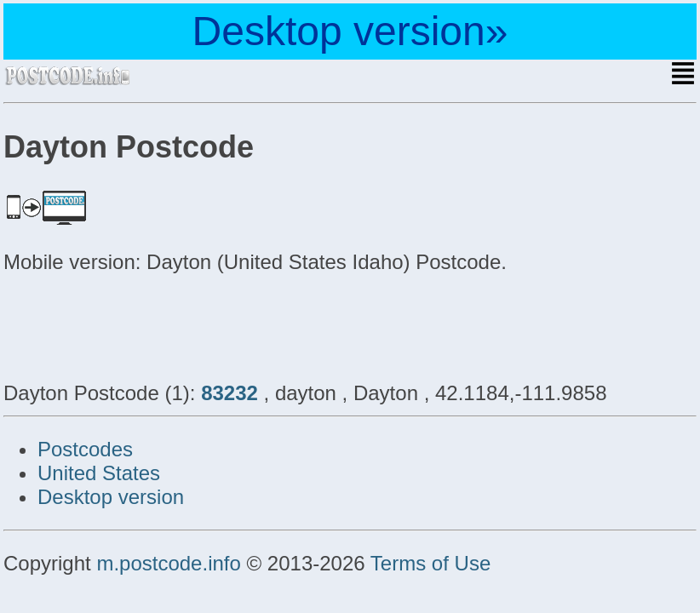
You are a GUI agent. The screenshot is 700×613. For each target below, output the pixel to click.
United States (99, 473)
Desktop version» (350, 31)
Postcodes (85, 449)
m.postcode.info (168, 563)
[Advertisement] (140, 325)
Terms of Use (430, 563)
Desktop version (111, 497)
